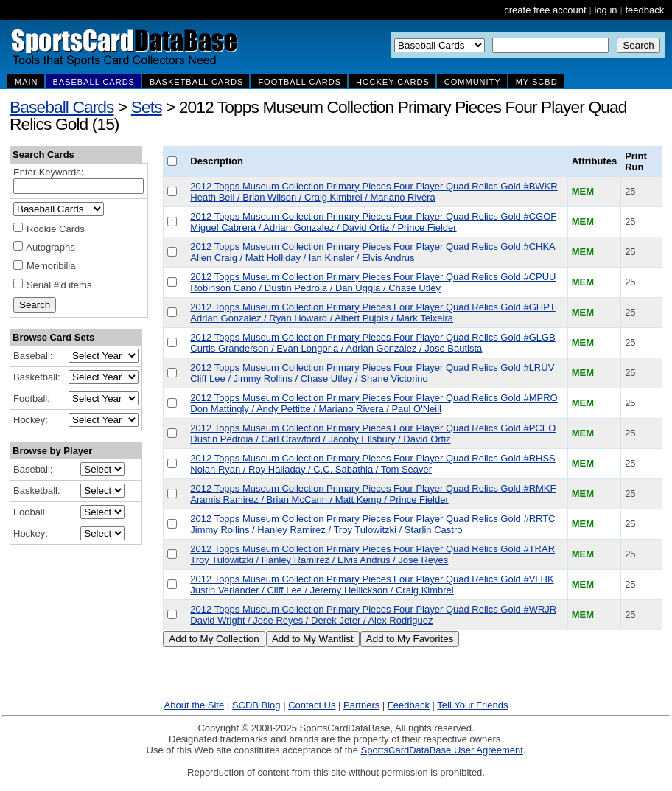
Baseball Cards (62, 107)
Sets (147, 107)
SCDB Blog (256, 705)
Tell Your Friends (472, 705)
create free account (545, 10)
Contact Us (312, 705)
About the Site (195, 705)
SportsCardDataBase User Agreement (441, 750)
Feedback (409, 705)
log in (605, 10)
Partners (361, 705)
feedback (644, 10)
